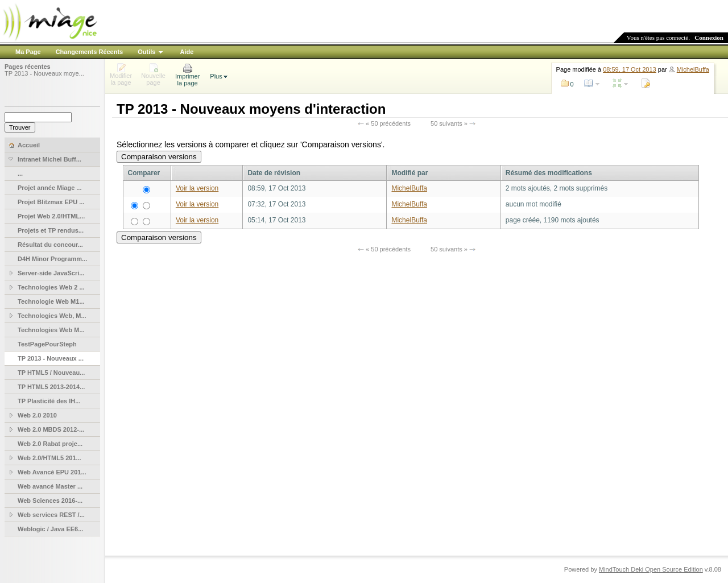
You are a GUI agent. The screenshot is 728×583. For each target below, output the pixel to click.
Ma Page (28, 52)
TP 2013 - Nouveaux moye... (44, 73)
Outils (146, 52)
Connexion (709, 38)
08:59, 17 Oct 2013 (630, 69)
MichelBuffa (693, 69)
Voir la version (197, 188)
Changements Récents (90, 52)
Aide (187, 52)
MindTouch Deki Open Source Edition (651, 569)
